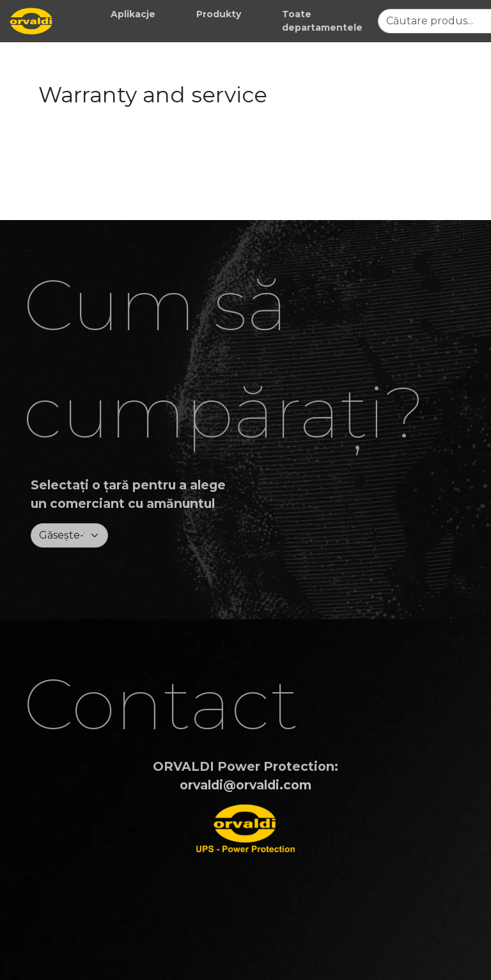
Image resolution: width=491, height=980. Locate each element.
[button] (133, 14)
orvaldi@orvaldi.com (245, 785)
